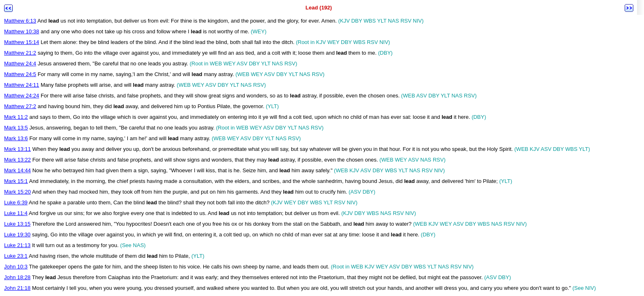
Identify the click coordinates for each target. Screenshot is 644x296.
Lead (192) (319, 8)
